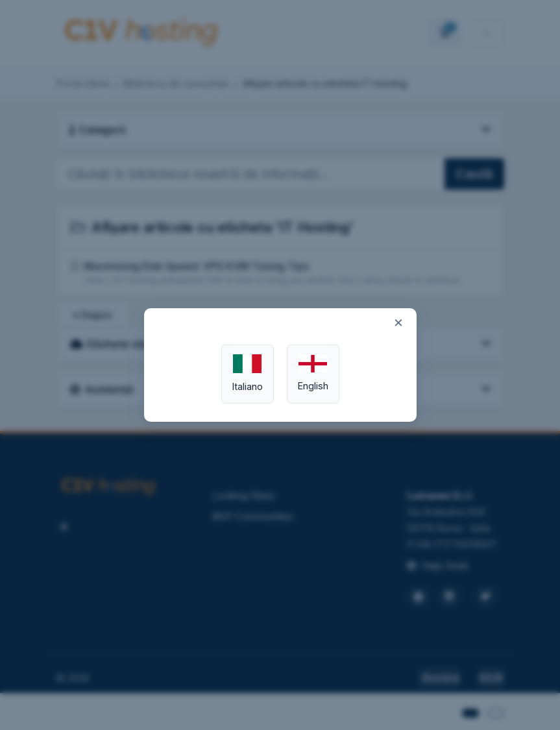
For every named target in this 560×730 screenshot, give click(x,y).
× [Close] (398, 322)
